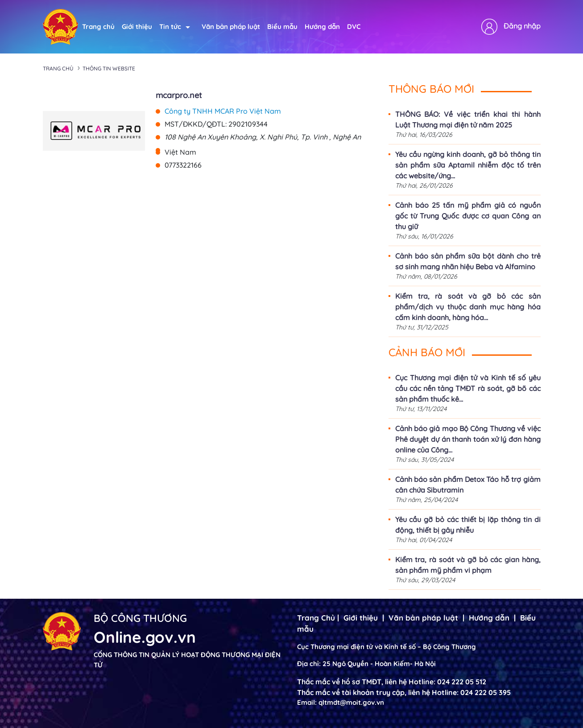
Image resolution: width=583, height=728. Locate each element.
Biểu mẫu (282, 27)
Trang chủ (98, 27)
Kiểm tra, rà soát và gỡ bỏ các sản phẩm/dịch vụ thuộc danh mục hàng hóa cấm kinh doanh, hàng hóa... (468, 307)
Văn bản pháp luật (231, 27)
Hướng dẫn (322, 27)
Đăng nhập (522, 26)
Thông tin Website (109, 68)
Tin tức (175, 27)
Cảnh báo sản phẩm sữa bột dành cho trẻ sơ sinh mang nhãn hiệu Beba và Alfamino (468, 261)
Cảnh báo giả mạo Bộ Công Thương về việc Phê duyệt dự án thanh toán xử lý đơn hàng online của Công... (468, 439)
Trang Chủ (316, 618)
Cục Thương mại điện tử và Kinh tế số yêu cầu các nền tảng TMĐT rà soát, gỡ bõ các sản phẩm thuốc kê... (468, 388)
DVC (354, 27)
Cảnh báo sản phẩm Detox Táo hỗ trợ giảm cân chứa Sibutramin (468, 485)
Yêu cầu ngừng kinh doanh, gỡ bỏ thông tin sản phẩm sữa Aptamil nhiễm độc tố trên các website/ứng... (468, 165)
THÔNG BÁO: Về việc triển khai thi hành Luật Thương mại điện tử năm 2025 (468, 119)
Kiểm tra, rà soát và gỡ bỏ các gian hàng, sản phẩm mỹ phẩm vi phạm (468, 565)
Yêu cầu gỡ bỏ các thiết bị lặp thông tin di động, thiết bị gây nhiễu (468, 525)
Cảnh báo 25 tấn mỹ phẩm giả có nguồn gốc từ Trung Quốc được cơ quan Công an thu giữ (468, 216)
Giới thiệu (137, 27)
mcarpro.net (179, 95)
